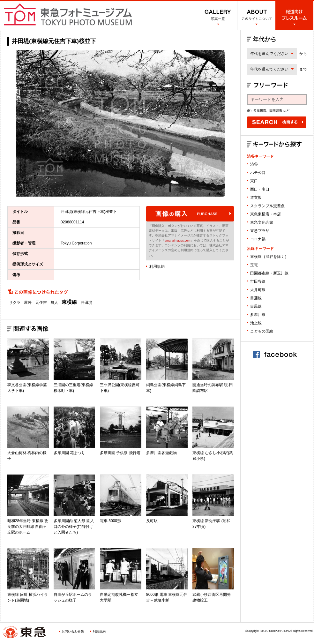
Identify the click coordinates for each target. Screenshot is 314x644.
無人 (54, 303)
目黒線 (256, 306)
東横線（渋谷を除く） (269, 257)
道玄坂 (256, 198)
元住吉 (41, 303)
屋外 (28, 303)
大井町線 (258, 290)
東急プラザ (260, 231)
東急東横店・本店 (265, 214)
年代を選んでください (269, 54)
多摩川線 (258, 315)
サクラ (15, 303)
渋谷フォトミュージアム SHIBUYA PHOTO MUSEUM (68, 14)
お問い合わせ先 (73, 631)
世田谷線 (258, 281)
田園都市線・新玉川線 (269, 273)
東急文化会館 (262, 222)
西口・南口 (260, 189)
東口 (254, 181)
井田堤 (86, 303)
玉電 (254, 265)
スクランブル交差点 (267, 206)
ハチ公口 (258, 173)
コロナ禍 (258, 239)
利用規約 (157, 266)
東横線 (69, 302)
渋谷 (254, 164)
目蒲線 (256, 298)
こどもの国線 (262, 331)
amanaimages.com (178, 240)
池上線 (256, 323)
